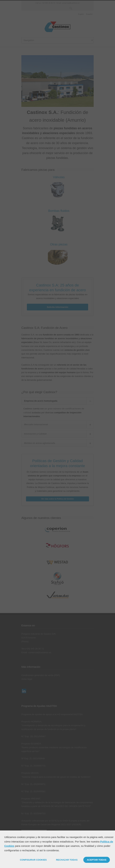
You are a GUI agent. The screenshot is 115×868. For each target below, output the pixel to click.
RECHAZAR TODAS (67, 860)
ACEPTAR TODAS (97, 860)
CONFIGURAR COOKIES (33, 860)
